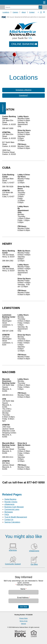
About (24, 12)
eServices (13, 550)
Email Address (23, 598)
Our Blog (34, 564)
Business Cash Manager (14, 507)
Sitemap (23, 624)
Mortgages (9, 512)
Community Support (13, 564)
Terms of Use (23, 621)
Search (40, 7)
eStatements (9, 504)
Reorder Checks (11, 502)
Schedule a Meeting (23, 90)
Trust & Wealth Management (16, 517)
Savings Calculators (12, 522)
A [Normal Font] (41, 12)
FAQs (7, 515)
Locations (6, 12)
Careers (15, 12)
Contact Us (9, 520)
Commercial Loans (12, 509)
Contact (32, 12)
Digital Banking (10, 499)
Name (23, 589)
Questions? (23, 95)
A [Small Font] (38, 12)
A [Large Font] (44, 12)
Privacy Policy (23, 618)
